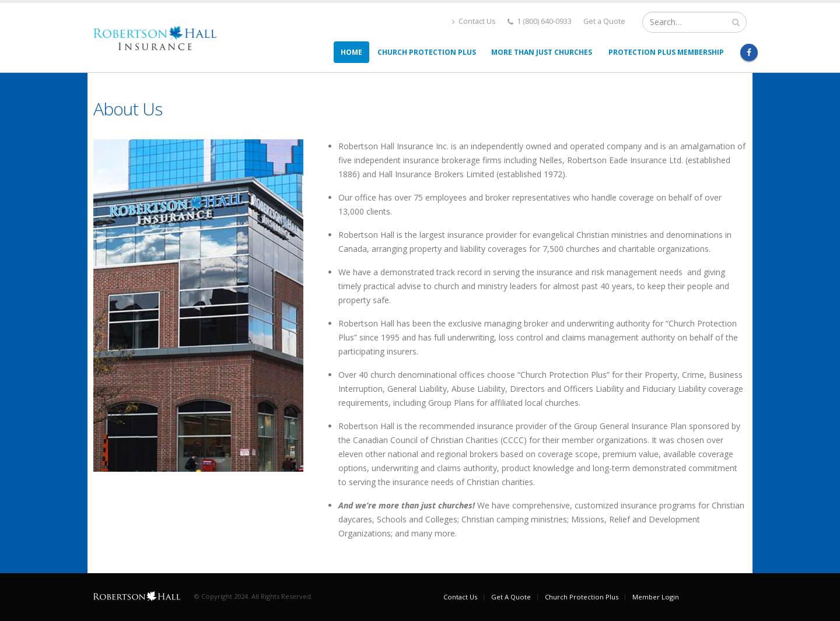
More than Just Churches (542, 52)
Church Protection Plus (427, 52)
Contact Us (474, 21)
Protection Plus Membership (666, 52)
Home (351, 52)
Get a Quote (604, 21)
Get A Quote (511, 597)
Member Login (656, 597)
